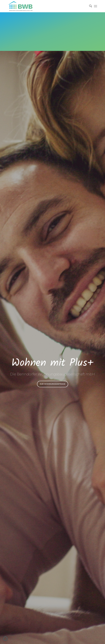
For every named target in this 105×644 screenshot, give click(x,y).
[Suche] (89, 6)
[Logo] (44, 6)
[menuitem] (89, 6)
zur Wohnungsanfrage (53, 384)
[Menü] (96, 6)
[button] (5, 639)
